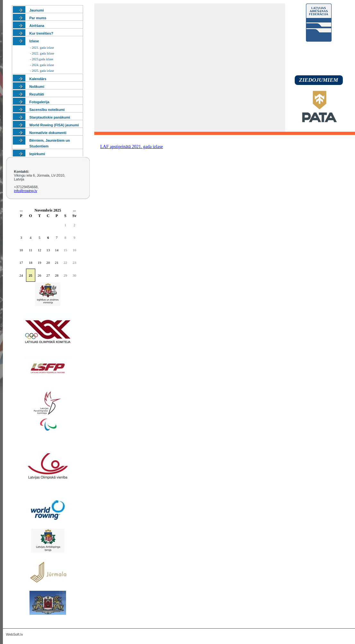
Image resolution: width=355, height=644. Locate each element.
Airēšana (37, 26)
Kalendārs (38, 79)
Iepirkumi (37, 154)
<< (21, 211)
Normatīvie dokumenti (48, 133)
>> (75, 211)
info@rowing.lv (26, 191)
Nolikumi (37, 87)
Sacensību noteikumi (47, 110)
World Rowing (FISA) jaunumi (54, 125)
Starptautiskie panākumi (50, 117)
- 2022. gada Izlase (42, 53)
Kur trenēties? (42, 33)
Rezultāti (37, 94)
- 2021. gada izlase (42, 48)
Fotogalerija (39, 102)
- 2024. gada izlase (42, 65)
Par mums (38, 18)
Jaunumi (37, 10)
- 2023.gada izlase (42, 59)
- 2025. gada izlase (42, 71)
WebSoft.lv (15, 634)
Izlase (34, 41)
